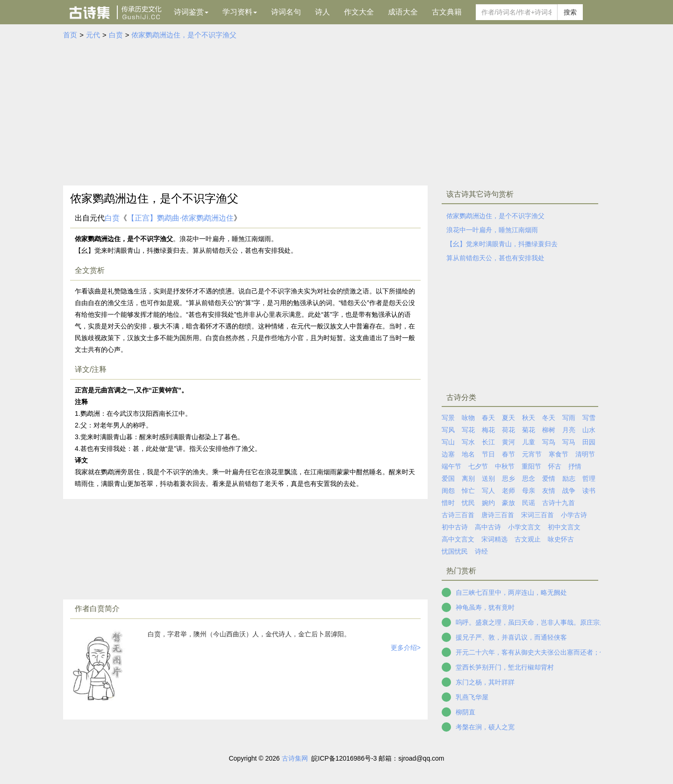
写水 (468, 442)
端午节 (451, 466)
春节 (508, 454)
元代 (93, 35)
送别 (488, 478)
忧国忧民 (455, 551)
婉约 (488, 503)
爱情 (549, 478)
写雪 (589, 418)
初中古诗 (455, 527)
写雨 (569, 418)
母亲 (529, 491)
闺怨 (448, 491)
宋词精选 (494, 539)
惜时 (448, 503)
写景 (448, 418)
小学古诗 (574, 515)
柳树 (549, 430)
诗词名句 (286, 12)
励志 (569, 478)
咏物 (468, 418)
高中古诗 (488, 527)
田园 (589, 442)
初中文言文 (564, 527)
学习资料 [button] (240, 12)
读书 (589, 491)
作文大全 (359, 12)
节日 (488, 454)
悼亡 (468, 491)
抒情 (575, 466)
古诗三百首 (458, 515)
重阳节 (531, 466)
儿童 (529, 442)
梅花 (488, 430)
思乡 (508, 478)
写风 (448, 430)
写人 (488, 491)
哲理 (589, 478)
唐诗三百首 (498, 515)
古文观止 (528, 539)
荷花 (508, 430)
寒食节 (558, 454)
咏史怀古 (561, 539)
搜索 (570, 12)
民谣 (529, 503)
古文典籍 (447, 12)
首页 (70, 35)
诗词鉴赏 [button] (191, 12)
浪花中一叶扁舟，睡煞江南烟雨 (492, 230)
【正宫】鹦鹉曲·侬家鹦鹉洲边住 (180, 218)
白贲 (116, 35)
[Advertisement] (336, 111)
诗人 (322, 12)
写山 (448, 442)
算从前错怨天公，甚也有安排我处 (495, 258)
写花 (468, 430)
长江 (488, 442)
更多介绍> (406, 648)
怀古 (555, 466)
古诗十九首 (558, 503)
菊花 (529, 430)
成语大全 (403, 12)
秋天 (529, 418)
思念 (529, 478)
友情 (549, 491)
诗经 (481, 551)
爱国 (448, 478)
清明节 (585, 454)
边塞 (448, 454)
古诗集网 (295, 758)
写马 (569, 442)
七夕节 (478, 466)
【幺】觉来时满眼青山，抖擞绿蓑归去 (502, 244)
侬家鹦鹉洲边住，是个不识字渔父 (184, 35)
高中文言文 (458, 539)
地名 (468, 454)
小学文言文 (524, 527)
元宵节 (532, 454)
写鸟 (549, 442)
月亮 (569, 430)
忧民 (468, 503)
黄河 (508, 442)
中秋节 (505, 466)
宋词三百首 (537, 515)
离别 (468, 478)
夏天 (508, 418)
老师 (508, 491)
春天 (488, 418)
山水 (589, 430)
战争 (569, 491)
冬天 (549, 418)
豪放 (508, 503)
